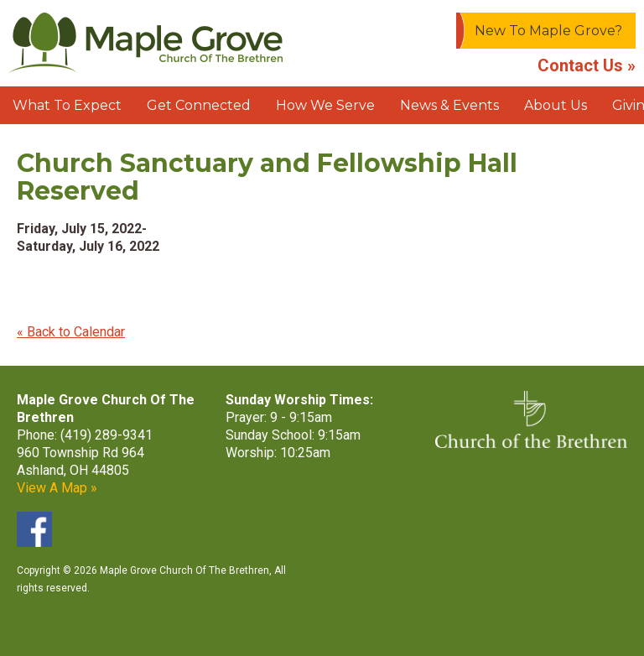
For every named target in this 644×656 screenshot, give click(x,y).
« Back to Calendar (71, 332)
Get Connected (199, 105)
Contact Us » (587, 65)
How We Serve (325, 105)
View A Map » (57, 488)
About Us (556, 105)
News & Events (449, 105)
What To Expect (67, 105)
